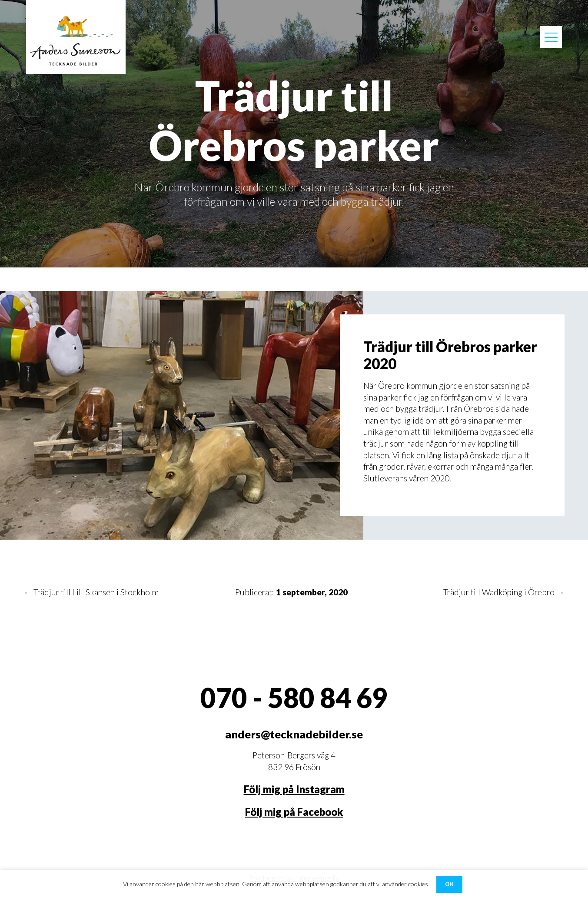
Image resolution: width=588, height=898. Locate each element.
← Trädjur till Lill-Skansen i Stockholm (91, 592)
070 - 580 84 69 (294, 698)
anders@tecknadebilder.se (294, 734)
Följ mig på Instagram (294, 789)
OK (449, 884)
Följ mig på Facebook (294, 812)
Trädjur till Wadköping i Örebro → (504, 592)
